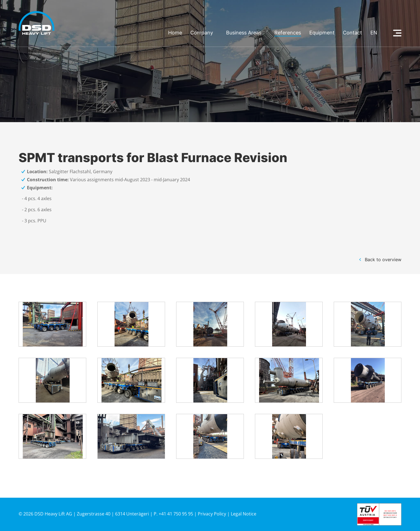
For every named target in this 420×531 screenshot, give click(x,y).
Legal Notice (244, 514)
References (288, 33)
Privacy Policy (212, 514)
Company (202, 33)
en (374, 33)
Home (175, 33)
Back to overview (383, 260)
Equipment (322, 33)
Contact (352, 33)
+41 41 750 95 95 (176, 514)
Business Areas (244, 33)
